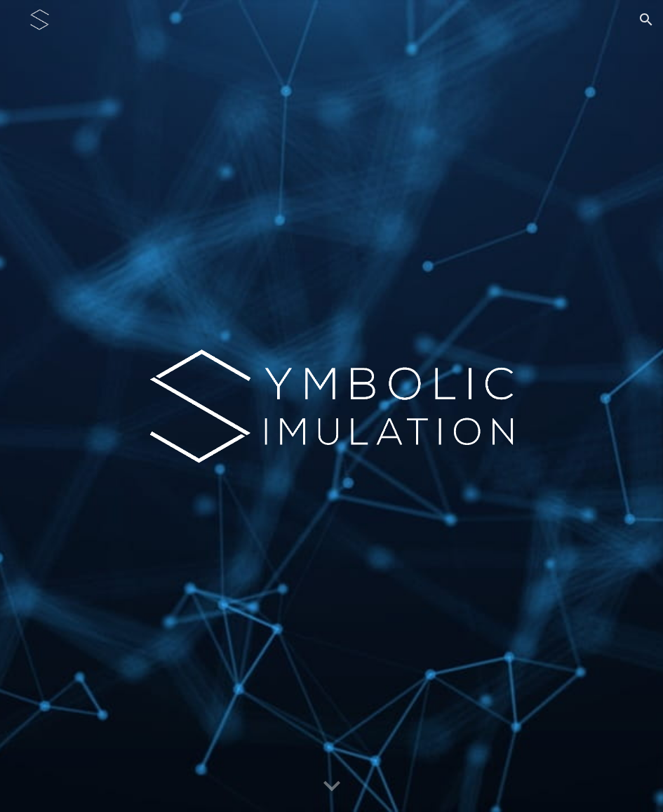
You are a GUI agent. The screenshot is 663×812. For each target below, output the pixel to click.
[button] (646, 20)
